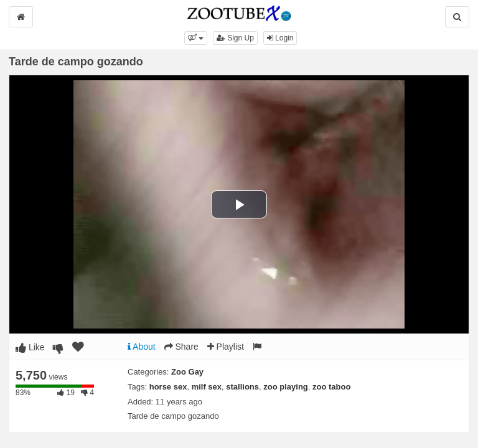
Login (280, 38)
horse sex (168, 387)
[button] (196, 38)
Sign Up (235, 38)
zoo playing (286, 387)
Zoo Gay (187, 372)
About (142, 347)
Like (30, 347)
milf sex (207, 387)
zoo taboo (331, 387)
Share (181, 347)
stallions (242, 387)
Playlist (226, 347)
